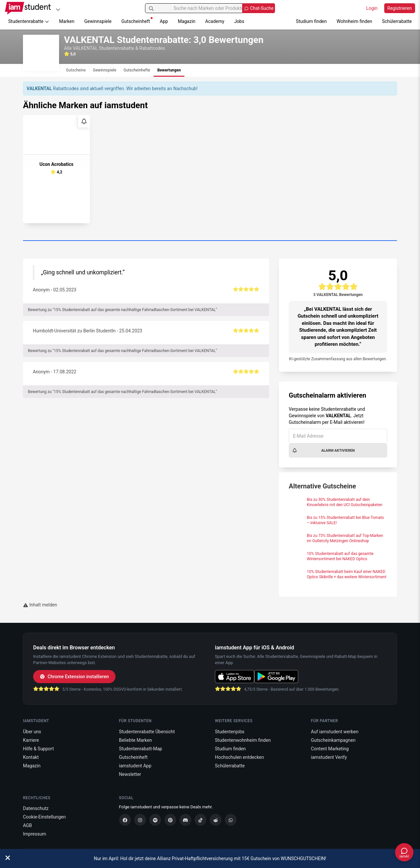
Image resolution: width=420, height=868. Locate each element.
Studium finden (311, 21)
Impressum (34, 834)
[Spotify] (155, 820)
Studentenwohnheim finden (243, 740)
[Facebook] (125, 820)
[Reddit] (216, 820)
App (164, 21)
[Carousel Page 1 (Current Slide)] (210, 241)
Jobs (239, 21)
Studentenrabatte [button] (29, 21)
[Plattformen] (58, 9)
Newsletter (130, 774)
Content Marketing (330, 749)
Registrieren (400, 8)
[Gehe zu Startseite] (28, 8)
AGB (27, 825)
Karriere (31, 740)
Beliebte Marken (136, 740)
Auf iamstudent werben (335, 732)
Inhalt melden (40, 605)
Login (372, 8)
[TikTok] (200, 820)
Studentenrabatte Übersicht (147, 732)
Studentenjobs (230, 732)
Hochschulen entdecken (240, 757)
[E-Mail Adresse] (338, 436)
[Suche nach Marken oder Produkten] (210, 8)
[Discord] (185, 820)
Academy (215, 21)
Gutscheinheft (137, 20)
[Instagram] (140, 820)
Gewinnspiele (98, 21)
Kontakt (31, 757)
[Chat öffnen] (404, 852)
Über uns (32, 732)
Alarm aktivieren (323, 450)
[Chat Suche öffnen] (259, 8)
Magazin (187, 21)
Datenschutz (36, 808)
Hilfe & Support (38, 749)
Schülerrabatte (397, 21)
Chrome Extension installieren (74, 677)
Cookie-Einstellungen (44, 817)
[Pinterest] (170, 820)
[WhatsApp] (231, 820)
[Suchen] (151, 8)
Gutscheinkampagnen (333, 740)
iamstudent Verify (329, 757)
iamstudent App (135, 766)
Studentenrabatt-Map (141, 749)
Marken (67, 21)
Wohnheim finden (354, 21)
